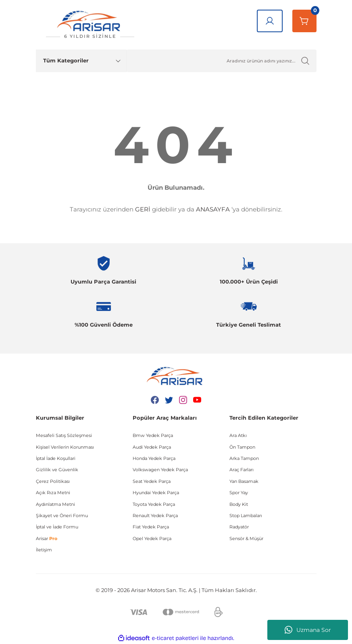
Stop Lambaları (246, 516)
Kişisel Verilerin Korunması (65, 447)
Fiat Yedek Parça (151, 527)
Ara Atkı (238, 435)
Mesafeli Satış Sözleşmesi (64, 435)
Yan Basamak (244, 481)
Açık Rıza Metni (53, 493)
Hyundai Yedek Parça (156, 493)
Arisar (47, 538)
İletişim (44, 550)
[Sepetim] (304, 21)
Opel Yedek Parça (152, 538)
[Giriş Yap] (270, 21)
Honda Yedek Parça (154, 458)
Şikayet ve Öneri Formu (62, 516)
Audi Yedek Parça (152, 447)
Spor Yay (239, 493)
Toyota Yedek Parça (154, 504)
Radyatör (239, 527)
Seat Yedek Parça (152, 481)
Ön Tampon (242, 447)
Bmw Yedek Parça (153, 435)
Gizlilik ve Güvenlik (57, 470)
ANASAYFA (213, 209)
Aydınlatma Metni (55, 504)
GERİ (143, 209)
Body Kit (239, 504)
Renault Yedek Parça (155, 516)
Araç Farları (242, 470)
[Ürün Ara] (222, 61)
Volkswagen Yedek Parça (160, 470)
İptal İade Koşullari (56, 458)
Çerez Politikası (53, 481)
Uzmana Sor (308, 630)
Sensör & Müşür (246, 538)
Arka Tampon (244, 458)
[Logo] (90, 25)
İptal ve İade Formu (57, 527)
